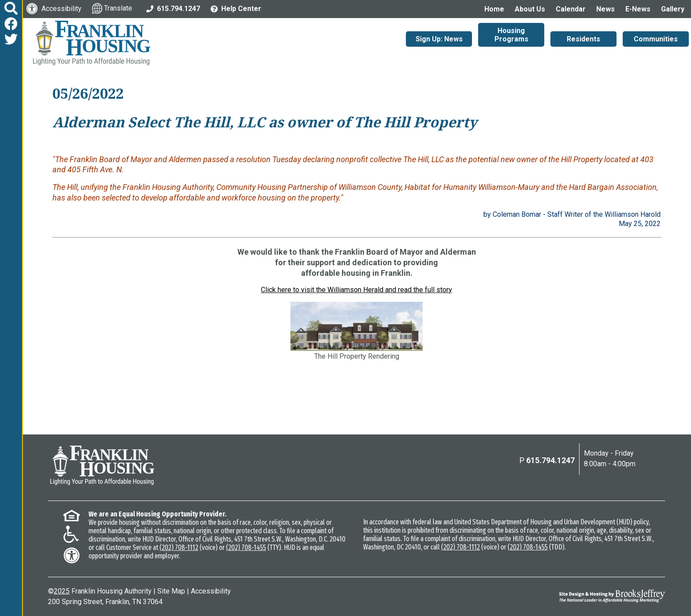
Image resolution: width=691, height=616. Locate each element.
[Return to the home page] (102, 465)
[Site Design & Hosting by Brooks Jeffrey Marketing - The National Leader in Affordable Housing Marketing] (588, 596)
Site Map (171, 591)
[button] (11, 9)
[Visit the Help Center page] (236, 8)
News (606, 9)
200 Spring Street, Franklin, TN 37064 (105, 602)
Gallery (673, 9)
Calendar (571, 9)
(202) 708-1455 (246, 547)
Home (494, 9)
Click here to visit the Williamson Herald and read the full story (357, 290)
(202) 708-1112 (179, 547)
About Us (530, 9)
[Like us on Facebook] (11, 24)
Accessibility (211, 591)
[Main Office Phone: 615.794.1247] (173, 8)
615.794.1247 (550, 460)
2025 (62, 591)
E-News (638, 9)
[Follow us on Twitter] (11, 39)
